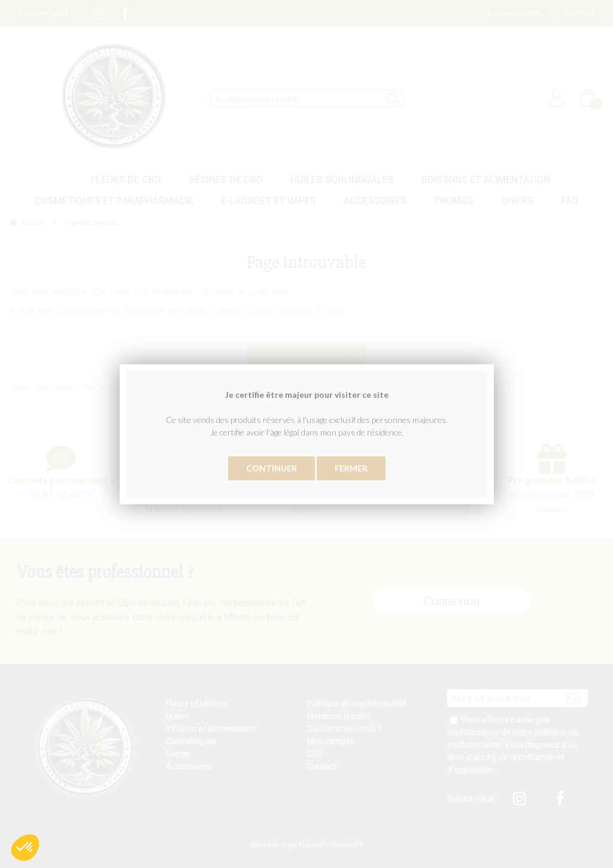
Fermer (351, 468)
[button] (25, 848)
